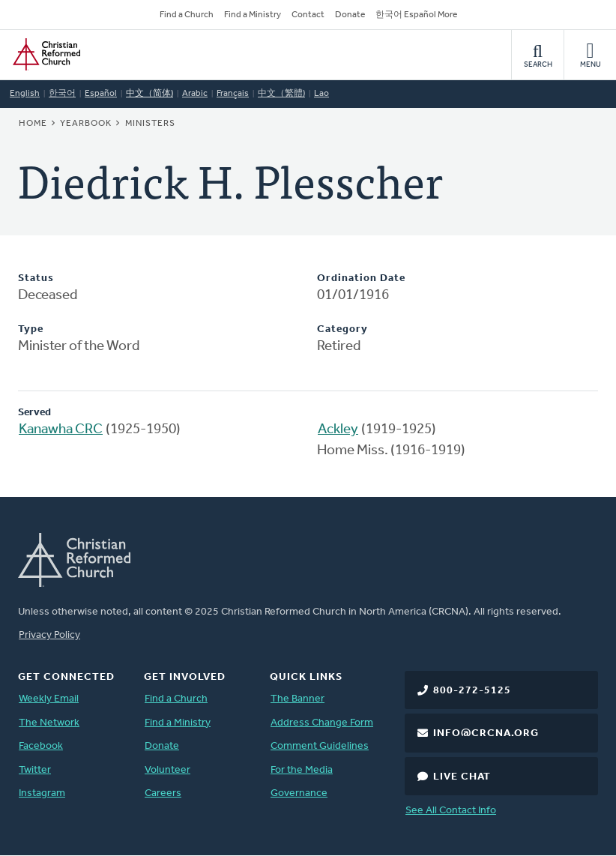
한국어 (62, 94)
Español (101, 94)
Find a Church (187, 15)
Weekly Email (49, 699)
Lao (321, 94)
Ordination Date (361, 278)
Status (36, 278)
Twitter (35, 770)
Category (342, 329)
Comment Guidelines (320, 746)
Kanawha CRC (61, 430)
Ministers (150, 124)
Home (33, 124)
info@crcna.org (486, 733)
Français (233, 94)
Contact (308, 15)
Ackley (338, 430)
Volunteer (167, 770)
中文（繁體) (281, 94)
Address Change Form (322, 723)
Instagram (42, 793)
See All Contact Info (451, 811)
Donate (350, 15)
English (25, 94)
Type (31, 329)
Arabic (195, 94)
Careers (163, 793)
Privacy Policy (49, 635)
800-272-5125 (472, 691)
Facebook (41, 746)
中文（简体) (150, 94)
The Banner (298, 699)
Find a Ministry (253, 15)
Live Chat (462, 777)
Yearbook (86, 124)
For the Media (302, 770)
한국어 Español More (416, 15)
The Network (49, 723)
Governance (299, 793)
